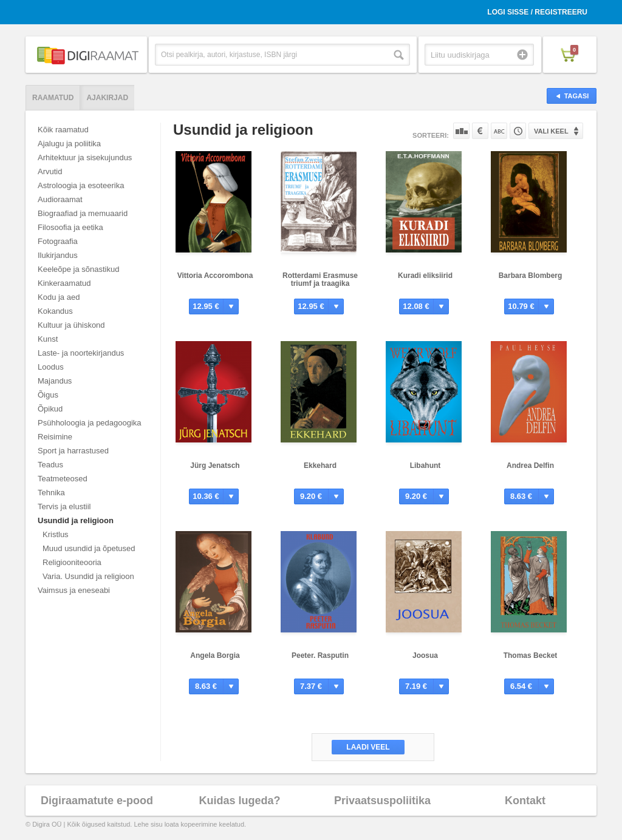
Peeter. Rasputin (320, 655)
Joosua (425, 655)
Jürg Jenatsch (215, 466)
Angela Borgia (215, 655)
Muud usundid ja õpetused (89, 548)
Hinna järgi (480, 131)
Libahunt (425, 466)
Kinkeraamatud (64, 283)
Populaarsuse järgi (461, 131)
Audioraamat (60, 199)
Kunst (48, 339)
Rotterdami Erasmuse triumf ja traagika (320, 279)
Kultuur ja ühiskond (71, 325)
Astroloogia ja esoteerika (81, 185)
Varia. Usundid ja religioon (88, 576)
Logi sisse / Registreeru (537, 12)
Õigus (48, 395)
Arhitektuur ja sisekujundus (85, 157)
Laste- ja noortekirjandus (81, 353)
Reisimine (55, 437)
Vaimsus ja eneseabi (74, 590)
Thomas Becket (531, 655)
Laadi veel (368, 747)
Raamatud (53, 98)
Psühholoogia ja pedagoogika (90, 423)
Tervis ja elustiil (64, 506)
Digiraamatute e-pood (97, 801)
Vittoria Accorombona (215, 276)
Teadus (50, 465)
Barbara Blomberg (531, 276)
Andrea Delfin (530, 466)
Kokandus (55, 311)
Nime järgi (499, 131)
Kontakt (525, 801)
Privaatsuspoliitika (382, 801)
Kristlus (56, 534)
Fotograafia (58, 241)
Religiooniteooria (72, 562)
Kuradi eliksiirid (425, 276)
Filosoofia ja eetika (70, 227)
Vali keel (551, 131)
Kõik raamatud (63, 130)
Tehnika (51, 493)
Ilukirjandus (58, 255)
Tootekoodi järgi (518, 131)
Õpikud (50, 409)
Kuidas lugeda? (239, 801)
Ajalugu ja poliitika (69, 144)
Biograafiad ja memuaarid (83, 213)
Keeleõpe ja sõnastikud (78, 269)
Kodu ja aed (59, 297)
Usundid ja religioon (76, 520)
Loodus (51, 367)
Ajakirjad (107, 98)
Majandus (55, 381)
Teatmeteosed (63, 479)
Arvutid (50, 171)
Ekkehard (320, 466)
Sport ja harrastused (73, 451)
